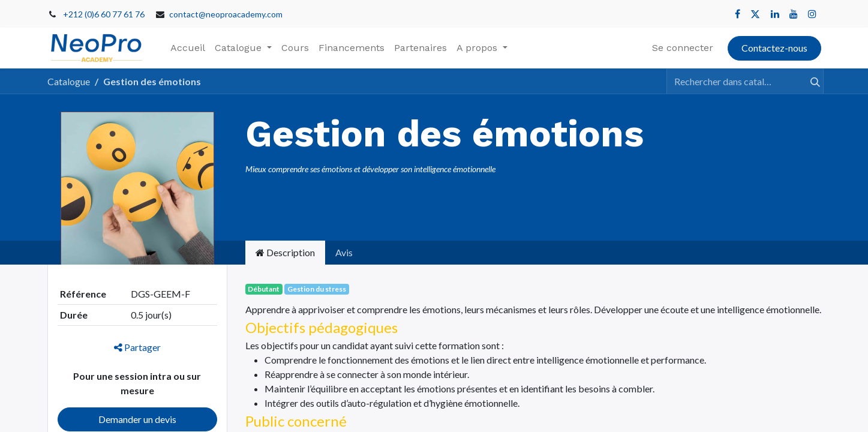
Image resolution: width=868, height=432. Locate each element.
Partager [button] (137, 347)
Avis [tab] (344, 252)
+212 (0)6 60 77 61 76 (104, 14)
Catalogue (69, 81)
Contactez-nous (774, 48)
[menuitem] (188, 48)
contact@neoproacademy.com (226, 14)
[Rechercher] (810, 81)
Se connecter (683, 48)
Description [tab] (285, 252)
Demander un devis (137, 419)
